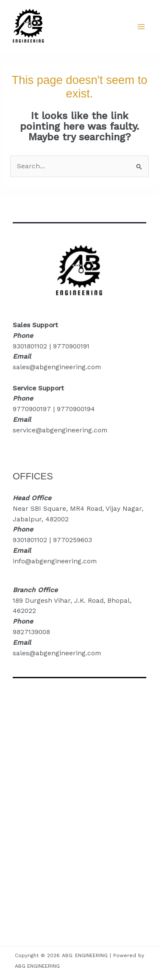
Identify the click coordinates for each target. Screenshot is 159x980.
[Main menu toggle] (141, 26)
